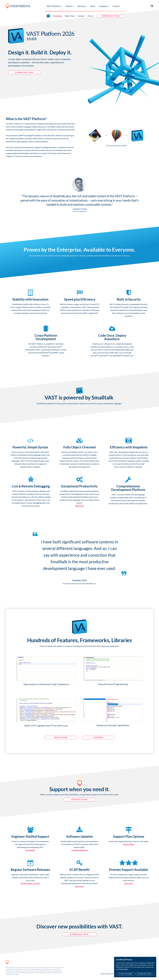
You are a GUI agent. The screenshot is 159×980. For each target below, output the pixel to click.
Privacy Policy (123, 969)
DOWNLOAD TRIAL (24, 72)
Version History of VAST (30, 883)
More (91, 16)
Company (104, 6)
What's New (70, 16)
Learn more (79, 886)
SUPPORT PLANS (79, 799)
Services (82, 6)
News (93, 6)
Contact (116, 6)
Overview (58, 16)
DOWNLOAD (111, 16)
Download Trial (79, 934)
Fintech (70, 6)
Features (81, 16)
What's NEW (61, 737)
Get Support (30, 850)
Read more (79, 506)
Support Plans (129, 844)
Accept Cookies (126, 974)
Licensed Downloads (79, 850)
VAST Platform (54, 6)
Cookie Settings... (145, 974)
